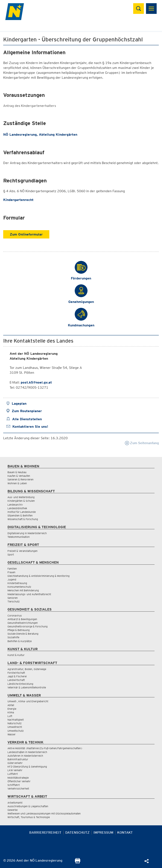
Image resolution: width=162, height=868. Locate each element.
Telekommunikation (19, 537)
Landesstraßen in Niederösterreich (27, 752)
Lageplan (19, 403)
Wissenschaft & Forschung (23, 519)
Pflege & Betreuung (19, 630)
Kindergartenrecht (18, 200)
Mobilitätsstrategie (18, 778)
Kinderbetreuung (17, 583)
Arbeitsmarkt (15, 803)
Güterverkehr (15, 763)
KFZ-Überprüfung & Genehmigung (27, 767)
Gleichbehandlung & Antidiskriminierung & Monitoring (39, 576)
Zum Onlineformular (26, 234)
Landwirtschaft (16, 680)
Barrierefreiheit (45, 832)
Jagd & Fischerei (17, 676)
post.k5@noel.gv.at (36, 382)
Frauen (11, 572)
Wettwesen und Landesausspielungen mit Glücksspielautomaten (44, 813)
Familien (12, 569)
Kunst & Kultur (16, 655)
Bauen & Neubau (17, 472)
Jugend (12, 579)
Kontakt (125, 832)
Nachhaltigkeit (16, 720)
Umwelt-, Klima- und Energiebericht (28, 701)
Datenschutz (77, 832)
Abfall (11, 705)
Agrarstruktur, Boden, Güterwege (27, 669)
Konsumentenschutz (19, 587)
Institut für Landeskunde (22, 512)
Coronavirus (15, 616)
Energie (12, 709)
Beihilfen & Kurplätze (20, 641)
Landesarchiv (15, 505)
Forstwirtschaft (16, 673)
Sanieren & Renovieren (20, 479)
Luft (10, 716)
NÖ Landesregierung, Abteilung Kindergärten (40, 134)
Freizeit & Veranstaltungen (23, 551)
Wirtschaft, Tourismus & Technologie (29, 817)
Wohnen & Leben (17, 483)
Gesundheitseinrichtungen (23, 623)
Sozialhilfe (13, 637)
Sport (11, 555)
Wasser (12, 734)
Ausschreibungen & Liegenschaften (28, 806)
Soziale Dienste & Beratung (23, 634)
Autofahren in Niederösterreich (25, 756)
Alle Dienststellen (27, 419)
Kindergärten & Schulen (21, 501)
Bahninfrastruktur (18, 759)
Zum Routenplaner (27, 411)
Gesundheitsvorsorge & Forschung (28, 626)
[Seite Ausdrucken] (78, 862)
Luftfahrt (13, 774)
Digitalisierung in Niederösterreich (27, 533)
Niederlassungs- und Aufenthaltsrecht (29, 594)
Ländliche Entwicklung (20, 684)
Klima (11, 712)
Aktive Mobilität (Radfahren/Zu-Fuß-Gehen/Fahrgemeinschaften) (45, 748)
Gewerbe (12, 810)
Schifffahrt (14, 785)
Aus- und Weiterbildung (21, 497)
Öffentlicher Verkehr (19, 781)
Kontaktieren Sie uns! (30, 427)
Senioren (13, 598)
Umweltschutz (16, 731)
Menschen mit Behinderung (23, 590)
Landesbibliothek (17, 508)
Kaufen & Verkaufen (19, 476)
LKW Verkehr (15, 770)
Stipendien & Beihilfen (20, 515)
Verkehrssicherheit (18, 789)
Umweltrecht (15, 727)
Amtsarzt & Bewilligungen (22, 619)
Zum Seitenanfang (142, 443)
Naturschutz (15, 723)
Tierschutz (14, 601)
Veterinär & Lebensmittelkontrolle (27, 687)
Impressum (103, 832)
